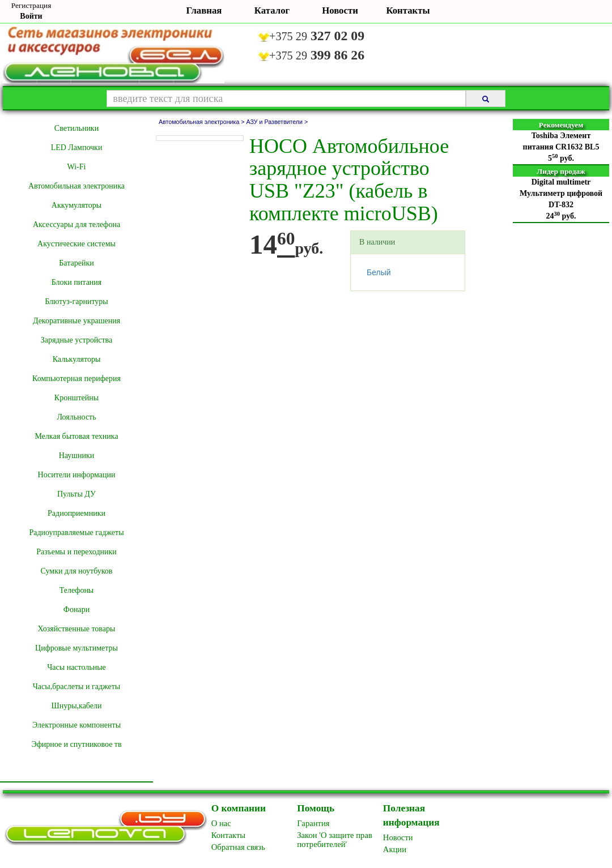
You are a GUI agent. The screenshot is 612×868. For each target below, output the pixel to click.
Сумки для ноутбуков (77, 571)
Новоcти (398, 837)
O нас (221, 823)
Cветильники (76, 128)
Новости (340, 10)
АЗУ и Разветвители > (277, 122)
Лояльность (76, 417)
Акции (395, 849)
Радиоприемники (76, 513)
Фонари (76, 610)
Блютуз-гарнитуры (76, 302)
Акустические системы (76, 244)
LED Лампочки (77, 147)
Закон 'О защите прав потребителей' (335, 840)
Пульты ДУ (76, 494)
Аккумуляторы (76, 205)
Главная (204, 10)
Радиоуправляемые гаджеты (76, 533)
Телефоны (77, 590)
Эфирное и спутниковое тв (76, 744)
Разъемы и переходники (76, 552)
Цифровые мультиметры (76, 648)
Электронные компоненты (76, 725)
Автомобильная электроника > (203, 122)
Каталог (272, 10)
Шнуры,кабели (77, 706)
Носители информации (77, 475)
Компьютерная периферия (76, 379)
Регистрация (31, 5)
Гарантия (313, 823)
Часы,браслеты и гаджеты (77, 687)
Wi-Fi (77, 167)
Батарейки (76, 263)
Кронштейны (76, 398)
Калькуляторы (77, 359)
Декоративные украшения (76, 321)
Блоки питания (77, 282)
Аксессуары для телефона (76, 225)
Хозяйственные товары (77, 629)
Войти (31, 16)
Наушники (77, 456)
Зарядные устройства (76, 340)
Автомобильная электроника (76, 186)
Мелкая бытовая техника (76, 436)
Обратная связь (238, 847)
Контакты (408, 10)
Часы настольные (76, 667)
